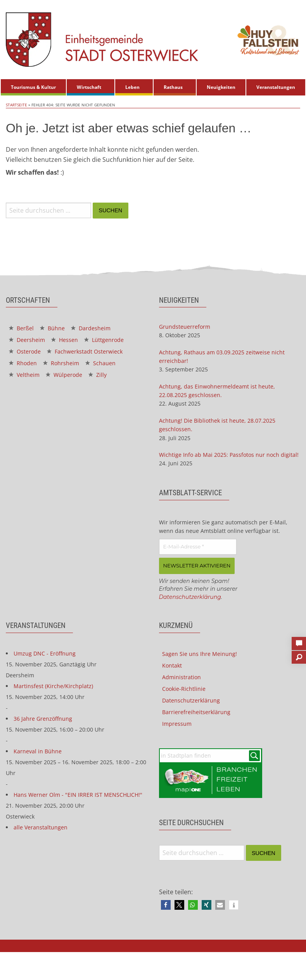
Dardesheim (91, 328)
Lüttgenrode (104, 340)
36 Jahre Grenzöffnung (43, 719)
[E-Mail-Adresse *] (198, 547)
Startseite (16, 105)
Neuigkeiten (221, 87)
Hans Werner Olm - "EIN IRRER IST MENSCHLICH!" (78, 795)
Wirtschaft (89, 87)
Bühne (52, 328)
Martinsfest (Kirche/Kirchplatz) (53, 686)
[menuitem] (33, 87)
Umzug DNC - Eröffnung (45, 653)
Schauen (100, 363)
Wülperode (64, 375)
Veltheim (24, 375)
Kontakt (172, 665)
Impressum (177, 724)
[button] (166, 905)
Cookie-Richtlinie (184, 689)
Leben (132, 87)
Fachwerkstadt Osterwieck (85, 351)
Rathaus (173, 87)
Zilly (98, 375)
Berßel (21, 328)
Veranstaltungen (276, 87)
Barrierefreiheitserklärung (196, 712)
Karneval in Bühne (38, 751)
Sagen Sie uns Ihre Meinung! (200, 654)
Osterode (25, 351)
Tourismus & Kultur (33, 87)
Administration (182, 677)
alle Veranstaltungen (41, 827)
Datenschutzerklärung (190, 597)
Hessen (65, 340)
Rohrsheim (61, 363)
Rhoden (23, 363)
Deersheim (27, 340)
